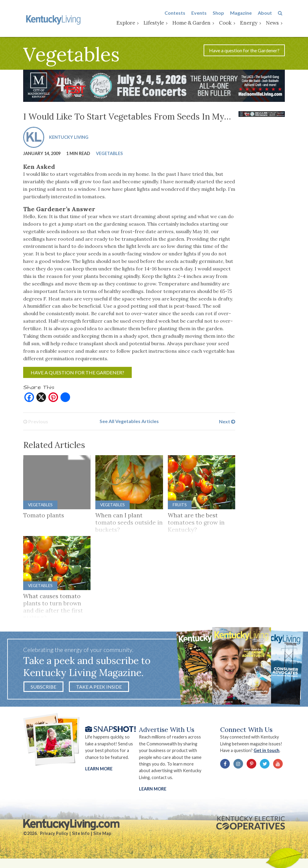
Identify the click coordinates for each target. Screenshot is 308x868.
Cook (228, 23)
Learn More (99, 771)
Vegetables (109, 154)
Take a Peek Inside (99, 688)
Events (201, 13)
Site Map (102, 836)
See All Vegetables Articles (129, 423)
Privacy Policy (54, 836)
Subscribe (43, 688)
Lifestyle (156, 23)
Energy (251, 23)
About (267, 13)
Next (227, 423)
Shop (221, 13)
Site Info (81, 836)
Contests (177, 13)
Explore (128, 23)
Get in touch (268, 752)
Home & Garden (194, 23)
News (275, 23)
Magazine (243, 13)
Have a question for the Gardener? (244, 51)
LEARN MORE (153, 791)
